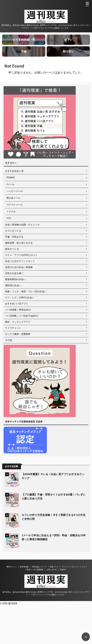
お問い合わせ (52, 578)
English (63, 578)
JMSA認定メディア (39, 575)
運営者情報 (24, 575)
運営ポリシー (12, 575)
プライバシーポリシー (70, 575)
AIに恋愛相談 (38, 578)
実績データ (54, 575)
